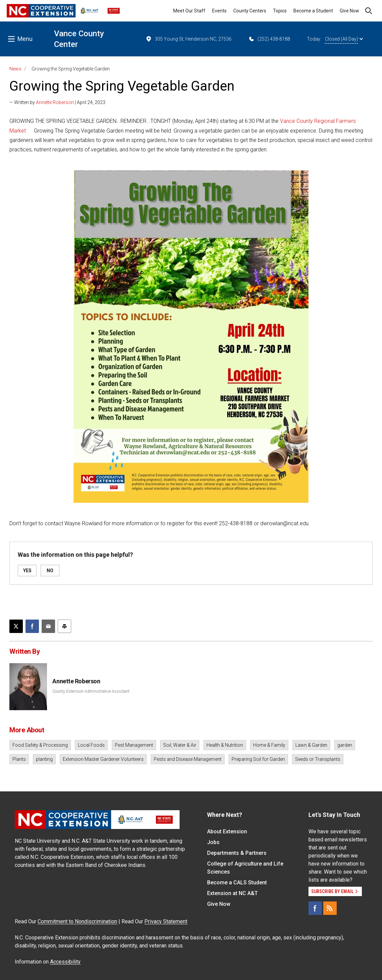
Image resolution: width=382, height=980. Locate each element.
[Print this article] (64, 626)
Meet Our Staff (189, 11)
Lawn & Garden (311, 745)
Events (219, 11)
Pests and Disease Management (188, 759)
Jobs (213, 842)
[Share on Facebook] (32, 626)
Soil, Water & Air (180, 745)
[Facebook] (315, 908)
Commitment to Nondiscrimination (77, 921)
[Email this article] (48, 626)
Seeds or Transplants (318, 759)
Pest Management (134, 745)
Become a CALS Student (237, 883)
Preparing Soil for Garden (258, 759)
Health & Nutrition (225, 745)
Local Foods (91, 745)
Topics (280, 11)
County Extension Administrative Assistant (91, 691)
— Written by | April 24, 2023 (57, 102)
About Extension (227, 831)
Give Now (349, 11)
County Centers (250, 11)
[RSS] (330, 908)
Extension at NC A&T (232, 893)
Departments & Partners (237, 853)
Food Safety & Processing (40, 745)
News (15, 69)
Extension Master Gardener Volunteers (103, 759)
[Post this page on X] (16, 626)
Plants (19, 759)
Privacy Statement (166, 921)
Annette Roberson (55, 102)
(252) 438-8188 (269, 39)
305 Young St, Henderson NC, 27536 (188, 39)
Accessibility (65, 962)
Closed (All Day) (344, 39)
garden (345, 745)
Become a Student (313, 11)
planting (44, 759)
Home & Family (269, 745)
